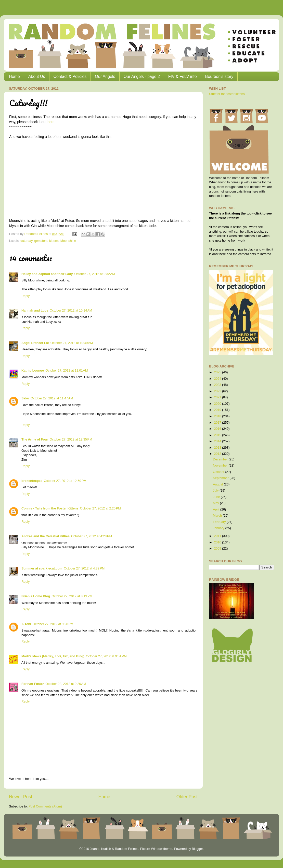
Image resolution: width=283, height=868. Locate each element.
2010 (218, 542)
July (216, 491)
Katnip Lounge (33, 371)
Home (14, 76)
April (217, 509)
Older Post (187, 797)
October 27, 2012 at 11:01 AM (67, 371)
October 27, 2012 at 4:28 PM (92, 536)
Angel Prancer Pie (35, 343)
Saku (25, 398)
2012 (218, 454)
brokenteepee (32, 481)
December (221, 459)
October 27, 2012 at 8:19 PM (72, 596)
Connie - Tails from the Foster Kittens (50, 508)
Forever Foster (33, 684)
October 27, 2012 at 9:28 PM (53, 624)
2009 (218, 549)
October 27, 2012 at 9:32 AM (95, 274)
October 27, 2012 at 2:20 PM (100, 508)
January (219, 528)
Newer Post (21, 797)
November (221, 466)
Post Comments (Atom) (45, 806)
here (51, 122)
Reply (25, 296)
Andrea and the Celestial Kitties (46, 536)
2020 (218, 404)
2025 (218, 372)
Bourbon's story (219, 76)
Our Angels (105, 76)
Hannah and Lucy (35, 311)
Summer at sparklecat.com (42, 568)
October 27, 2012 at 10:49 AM (72, 343)
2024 (218, 379)
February (220, 522)
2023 (218, 385)
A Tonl (26, 624)
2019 (218, 410)
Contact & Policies (70, 76)
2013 (218, 448)
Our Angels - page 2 (142, 76)
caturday (26, 241)
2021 (218, 397)
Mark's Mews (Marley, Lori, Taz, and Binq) (53, 656)
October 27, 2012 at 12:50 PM (65, 481)
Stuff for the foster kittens (227, 94)
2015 (218, 435)
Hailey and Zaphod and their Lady (47, 274)
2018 (218, 416)
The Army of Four (35, 439)
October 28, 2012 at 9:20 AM (66, 684)
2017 (218, 423)
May (216, 503)
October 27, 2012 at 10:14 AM (71, 311)
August (218, 484)
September (221, 478)
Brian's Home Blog (36, 596)
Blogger (197, 849)
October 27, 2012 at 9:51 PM (106, 656)
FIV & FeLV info (183, 76)
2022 (218, 391)
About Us (37, 76)
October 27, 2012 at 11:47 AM (52, 398)
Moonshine (68, 241)
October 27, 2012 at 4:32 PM (84, 568)
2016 (218, 429)
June (217, 497)
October (219, 472)
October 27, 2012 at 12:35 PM (71, 439)
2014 (218, 441)
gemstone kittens (46, 241)
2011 (218, 536)
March (218, 516)
